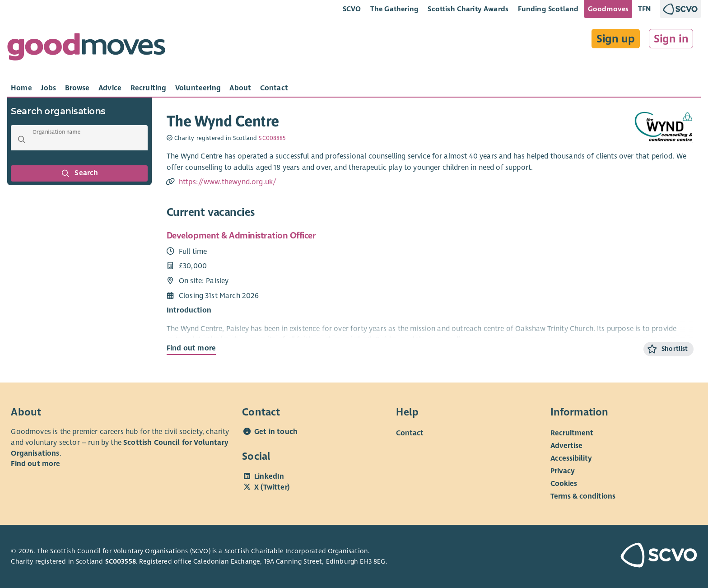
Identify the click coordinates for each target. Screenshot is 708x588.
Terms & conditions (583, 496)
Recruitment (572, 433)
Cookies (564, 484)
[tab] (21, 88)
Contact (410, 433)
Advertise (566, 446)
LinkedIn (269, 476)
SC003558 (121, 561)
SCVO (352, 9)
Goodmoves (608, 9)
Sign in (671, 39)
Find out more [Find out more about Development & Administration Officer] (191, 348)
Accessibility (571, 458)
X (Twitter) (272, 487)
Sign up (616, 39)
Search (79, 173)
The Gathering (394, 9)
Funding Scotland (548, 9)
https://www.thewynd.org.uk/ (228, 182)
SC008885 (272, 138)
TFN (645, 9)
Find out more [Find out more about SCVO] (35, 464)
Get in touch (276, 432)
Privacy (563, 471)
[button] (22, 140)
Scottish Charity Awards (468, 9)
